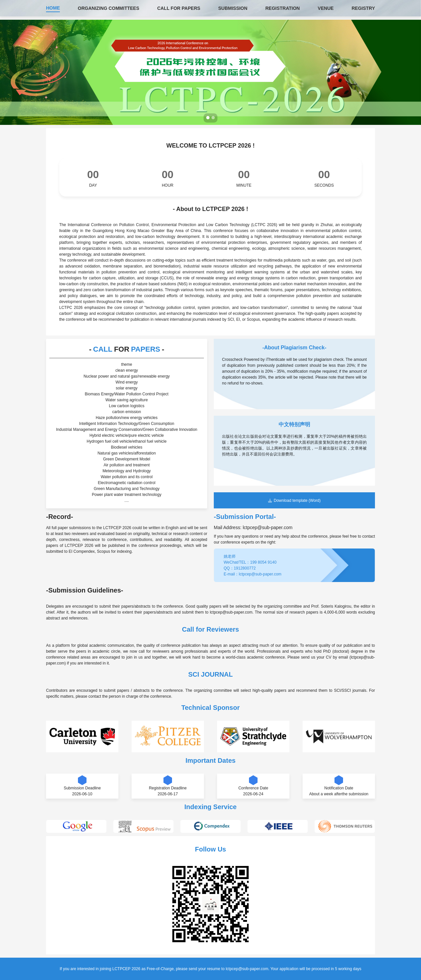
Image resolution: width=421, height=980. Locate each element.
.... (126, 501)
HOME (53, 8)
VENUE (326, 8)
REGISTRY (363, 8)
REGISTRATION (283, 8)
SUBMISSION (233, 8)
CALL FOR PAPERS (179, 8)
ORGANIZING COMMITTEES (109, 8)
